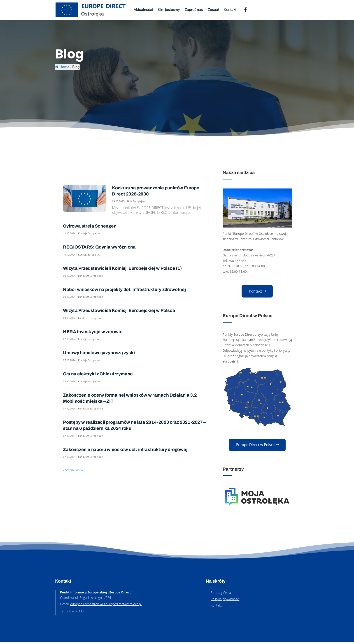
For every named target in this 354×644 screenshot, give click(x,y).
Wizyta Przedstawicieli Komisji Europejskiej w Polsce (119, 311)
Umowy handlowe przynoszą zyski (99, 353)
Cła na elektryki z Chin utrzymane (98, 374)
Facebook (246, 10)
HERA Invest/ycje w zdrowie (93, 332)
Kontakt (230, 10)
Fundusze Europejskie (91, 276)
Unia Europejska (136, 201)
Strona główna (221, 595)
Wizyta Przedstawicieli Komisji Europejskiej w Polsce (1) (122, 268)
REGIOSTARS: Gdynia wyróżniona (99, 247)
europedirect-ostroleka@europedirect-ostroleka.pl (106, 606)
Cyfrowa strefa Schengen (90, 226)
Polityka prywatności (225, 601)
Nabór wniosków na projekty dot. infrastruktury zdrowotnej (124, 289)
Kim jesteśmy (169, 10)
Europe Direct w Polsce (255, 446)
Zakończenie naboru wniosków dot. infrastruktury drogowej (125, 450)
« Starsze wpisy (73, 470)
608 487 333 (237, 261)
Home (62, 67)
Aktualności (143, 10)
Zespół (213, 10)
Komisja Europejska (89, 234)
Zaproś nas (194, 10)
